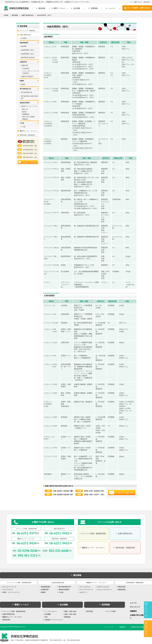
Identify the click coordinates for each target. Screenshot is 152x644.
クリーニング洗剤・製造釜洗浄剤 (14, 611)
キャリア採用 (111, 611)
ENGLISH (147, 2)
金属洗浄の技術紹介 (27, 76)
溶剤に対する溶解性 (28, 117)
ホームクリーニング (9, 587)
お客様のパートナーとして (54, 620)
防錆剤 (23, 84)
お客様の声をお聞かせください (141, 627)
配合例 (24, 112)
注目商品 (24, 38)
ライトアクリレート (86, 590)
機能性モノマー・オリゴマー (29, 131)
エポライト (83, 592)
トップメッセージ (51, 611)
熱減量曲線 (26, 114)
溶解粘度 (25, 119)
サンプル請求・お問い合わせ (137, 8)
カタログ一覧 (146, 611)
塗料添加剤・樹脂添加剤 (27, 135)
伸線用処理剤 (46, 587)
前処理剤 (24, 46)
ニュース (112, 8)
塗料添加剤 (122, 587)
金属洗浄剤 (25, 65)
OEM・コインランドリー (11, 592)
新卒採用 (90, 611)
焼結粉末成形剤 (64, 590)
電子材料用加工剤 (27, 92)
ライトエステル (85, 587)
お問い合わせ (146, 630)
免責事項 (133, 611)
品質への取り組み (70, 614)
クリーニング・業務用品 (27, 31)
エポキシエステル (103, 587)
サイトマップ (135, 607)
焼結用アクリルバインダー (29, 106)
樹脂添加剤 (122, 590)
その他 (23, 127)
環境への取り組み (70, 611)
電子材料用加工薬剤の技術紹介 (29, 97)
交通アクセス (138, 2)
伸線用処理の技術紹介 (28, 57)
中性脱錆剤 (26, 68)
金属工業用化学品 (25, 35)
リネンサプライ (8, 590)
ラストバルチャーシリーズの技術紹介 (31, 72)
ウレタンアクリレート (105, 590)
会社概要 (48, 614)
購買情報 (67, 617)
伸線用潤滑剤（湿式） (28, 54)
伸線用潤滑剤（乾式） (28, 50)
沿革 (46, 617)
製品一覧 (25, 109)
